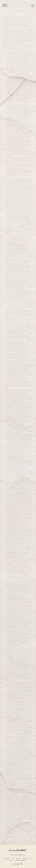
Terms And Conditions (20, 860)
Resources (25, 859)
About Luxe (7, 859)
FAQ (13, 859)
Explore (18, 859)
